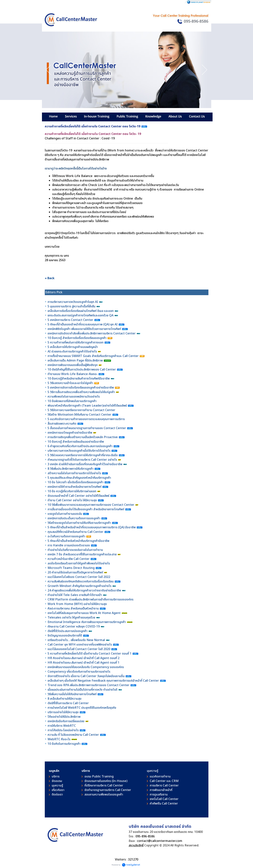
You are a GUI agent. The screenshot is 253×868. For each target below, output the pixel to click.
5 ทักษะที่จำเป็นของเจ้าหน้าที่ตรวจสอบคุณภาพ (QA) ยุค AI (83, 324)
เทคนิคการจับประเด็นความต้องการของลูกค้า (74, 518)
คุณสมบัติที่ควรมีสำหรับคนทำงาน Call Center (76, 532)
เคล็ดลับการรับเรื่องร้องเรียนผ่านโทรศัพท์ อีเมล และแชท (81, 311)
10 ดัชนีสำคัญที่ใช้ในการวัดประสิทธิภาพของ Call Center (82, 370)
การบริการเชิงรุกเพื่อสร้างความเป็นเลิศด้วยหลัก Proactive (83, 437)
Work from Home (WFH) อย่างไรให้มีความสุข (77, 604)
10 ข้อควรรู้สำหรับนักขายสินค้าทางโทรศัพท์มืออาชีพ (79, 379)
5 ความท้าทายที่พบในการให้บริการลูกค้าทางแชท (76, 343)
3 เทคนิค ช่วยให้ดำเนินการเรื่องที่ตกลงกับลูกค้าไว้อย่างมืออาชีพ (85, 464)
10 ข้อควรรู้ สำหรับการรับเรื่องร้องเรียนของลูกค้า (77, 338)
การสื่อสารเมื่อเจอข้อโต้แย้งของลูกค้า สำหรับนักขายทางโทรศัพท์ (86, 509)
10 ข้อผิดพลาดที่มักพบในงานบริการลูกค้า (72, 401)
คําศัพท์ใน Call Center (164, 804)
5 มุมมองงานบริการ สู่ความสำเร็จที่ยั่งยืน (71, 306)
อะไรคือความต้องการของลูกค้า (67, 536)
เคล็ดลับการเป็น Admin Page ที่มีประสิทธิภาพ (75, 361)
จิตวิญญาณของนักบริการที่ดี (65, 636)
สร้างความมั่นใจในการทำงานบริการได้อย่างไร (74, 473)
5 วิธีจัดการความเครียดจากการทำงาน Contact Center (81, 410)
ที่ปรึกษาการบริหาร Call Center (104, 786)
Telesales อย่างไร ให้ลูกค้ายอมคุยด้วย (71, 618)
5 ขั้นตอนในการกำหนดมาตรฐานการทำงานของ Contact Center (87, 428)
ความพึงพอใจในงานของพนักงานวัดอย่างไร (74, 397)
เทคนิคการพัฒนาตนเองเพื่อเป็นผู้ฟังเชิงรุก (73, 365)
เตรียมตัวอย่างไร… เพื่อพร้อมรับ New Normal (77, 640)
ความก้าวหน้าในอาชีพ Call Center (69, 559)
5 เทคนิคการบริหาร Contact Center (70, 320)
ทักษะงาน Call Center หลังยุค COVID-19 (74, 627)
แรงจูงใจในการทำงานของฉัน (65, 514)
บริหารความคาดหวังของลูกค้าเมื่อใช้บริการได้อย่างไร (79, 451)
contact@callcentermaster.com (160, 841)
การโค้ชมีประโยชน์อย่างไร (63, 730)
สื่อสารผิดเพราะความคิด (62, 424)
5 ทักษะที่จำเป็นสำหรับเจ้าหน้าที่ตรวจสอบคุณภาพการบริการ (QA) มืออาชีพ (92, 527)
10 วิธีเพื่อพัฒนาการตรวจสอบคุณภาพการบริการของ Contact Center (91, 505)
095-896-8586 (145, 836)
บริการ (56, 777)
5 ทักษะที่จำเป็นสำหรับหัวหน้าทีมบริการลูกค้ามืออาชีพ (78, 541)
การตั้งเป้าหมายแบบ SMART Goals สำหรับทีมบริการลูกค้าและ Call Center (93, 356)
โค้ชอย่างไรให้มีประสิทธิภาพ (64, 717)
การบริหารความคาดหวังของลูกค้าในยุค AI (73, 302)
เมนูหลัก (54, 771)
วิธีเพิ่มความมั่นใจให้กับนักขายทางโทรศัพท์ (72, 694)
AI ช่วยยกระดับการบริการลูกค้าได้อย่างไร (72, 352)
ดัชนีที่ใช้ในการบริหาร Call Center (68, 703)
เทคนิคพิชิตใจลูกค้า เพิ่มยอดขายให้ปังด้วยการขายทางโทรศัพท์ (84, 329)
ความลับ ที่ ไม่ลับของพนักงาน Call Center (73, 735)
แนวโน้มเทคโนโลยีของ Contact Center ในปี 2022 (79, 577)
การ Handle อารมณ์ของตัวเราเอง (69, 545)
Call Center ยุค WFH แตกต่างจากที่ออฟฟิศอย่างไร (80, 645)
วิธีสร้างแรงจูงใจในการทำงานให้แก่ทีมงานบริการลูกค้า (79, 523)
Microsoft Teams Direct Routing (71, 568)
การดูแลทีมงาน (159, 795)
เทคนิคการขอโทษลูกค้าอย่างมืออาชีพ (70, 433)
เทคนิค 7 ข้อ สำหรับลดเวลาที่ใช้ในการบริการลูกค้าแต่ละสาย (82, 554)
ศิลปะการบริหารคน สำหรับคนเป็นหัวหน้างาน (73, 609)
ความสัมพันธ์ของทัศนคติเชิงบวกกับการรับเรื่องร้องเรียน (81, 581)
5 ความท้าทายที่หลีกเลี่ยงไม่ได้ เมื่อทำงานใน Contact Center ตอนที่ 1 (90, 654)
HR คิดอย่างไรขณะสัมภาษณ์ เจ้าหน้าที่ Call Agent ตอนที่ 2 (84, 658)
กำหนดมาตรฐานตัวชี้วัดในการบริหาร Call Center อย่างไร (82, 460)
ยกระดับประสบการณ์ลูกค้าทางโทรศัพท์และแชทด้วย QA (81, 315)
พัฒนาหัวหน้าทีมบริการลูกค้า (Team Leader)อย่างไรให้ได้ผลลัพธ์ (88, 406)
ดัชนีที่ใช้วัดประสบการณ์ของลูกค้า (68, 631)
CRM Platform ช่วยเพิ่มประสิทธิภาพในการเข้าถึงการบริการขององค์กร (90, 600)
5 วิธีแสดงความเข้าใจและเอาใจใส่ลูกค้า (70, 383)
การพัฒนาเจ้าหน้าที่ (161, 790)
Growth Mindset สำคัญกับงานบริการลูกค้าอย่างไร (80, 586)
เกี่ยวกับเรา (58, 790)
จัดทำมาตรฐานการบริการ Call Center (108, 790)
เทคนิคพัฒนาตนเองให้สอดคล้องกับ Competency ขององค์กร (86, 667)
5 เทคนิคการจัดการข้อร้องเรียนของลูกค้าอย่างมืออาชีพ (81, 388)
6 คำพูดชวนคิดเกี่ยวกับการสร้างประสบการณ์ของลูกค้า (80, 446)
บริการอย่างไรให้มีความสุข (63, 712)
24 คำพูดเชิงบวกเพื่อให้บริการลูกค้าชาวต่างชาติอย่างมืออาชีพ (84, 591)
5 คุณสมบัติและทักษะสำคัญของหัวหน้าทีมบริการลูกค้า (79, 478)
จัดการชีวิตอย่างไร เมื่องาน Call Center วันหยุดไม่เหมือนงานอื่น (86, 676)
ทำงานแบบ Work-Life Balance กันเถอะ (73, 374)
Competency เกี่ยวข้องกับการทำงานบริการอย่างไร (79, 672)
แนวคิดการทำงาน (160, 777)
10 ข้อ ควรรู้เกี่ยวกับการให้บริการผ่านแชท (72, 491)
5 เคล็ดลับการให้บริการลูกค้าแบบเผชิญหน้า (73, 347)
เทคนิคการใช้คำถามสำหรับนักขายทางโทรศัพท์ (74, 487)
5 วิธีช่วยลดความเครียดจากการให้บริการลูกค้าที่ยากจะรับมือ (83, 455)
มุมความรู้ (57, 786)
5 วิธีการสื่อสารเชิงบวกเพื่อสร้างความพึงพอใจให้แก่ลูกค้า (81, 392)
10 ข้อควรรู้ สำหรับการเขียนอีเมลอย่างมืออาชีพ (76, 442)
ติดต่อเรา (57, 795)
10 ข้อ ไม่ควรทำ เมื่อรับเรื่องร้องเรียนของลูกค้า (76, 482)
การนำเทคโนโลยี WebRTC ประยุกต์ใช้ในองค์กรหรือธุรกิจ (82, 708)
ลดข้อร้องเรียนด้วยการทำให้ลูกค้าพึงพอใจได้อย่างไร (79, 563)
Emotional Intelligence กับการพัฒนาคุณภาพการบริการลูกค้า (87, 622)
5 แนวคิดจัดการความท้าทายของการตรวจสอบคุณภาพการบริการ (87, 419)
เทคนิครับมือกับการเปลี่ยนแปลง (66, 721)
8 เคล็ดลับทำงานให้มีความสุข (65, 699)
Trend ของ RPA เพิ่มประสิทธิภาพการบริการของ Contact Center (89, 685)
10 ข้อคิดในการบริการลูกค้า (64, 744)
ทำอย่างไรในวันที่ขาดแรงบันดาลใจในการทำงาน (76, 550)
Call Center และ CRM (164, 781)
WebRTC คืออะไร (59, 739)
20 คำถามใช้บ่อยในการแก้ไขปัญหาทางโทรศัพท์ (76, 572)
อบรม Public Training (99, 777)
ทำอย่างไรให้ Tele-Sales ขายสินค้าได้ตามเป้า (75, 595)
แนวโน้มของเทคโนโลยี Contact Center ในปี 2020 (79, 649)
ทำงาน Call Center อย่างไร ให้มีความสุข (72, 500)
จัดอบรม (57, 781)
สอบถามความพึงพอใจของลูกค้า (104, 795)
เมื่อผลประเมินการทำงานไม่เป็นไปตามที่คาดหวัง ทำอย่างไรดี (82, 690)
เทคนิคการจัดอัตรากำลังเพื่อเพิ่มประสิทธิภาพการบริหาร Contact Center (92, 333)
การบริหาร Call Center (164, 786)
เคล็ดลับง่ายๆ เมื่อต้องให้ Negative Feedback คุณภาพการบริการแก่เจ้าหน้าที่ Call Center (103, 681)
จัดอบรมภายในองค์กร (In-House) (106, 781)
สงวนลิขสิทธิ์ (136, 845)
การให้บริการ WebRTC (62, 726)
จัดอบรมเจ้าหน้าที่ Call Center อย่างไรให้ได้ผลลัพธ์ (78, 496)
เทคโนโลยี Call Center (164, 799)
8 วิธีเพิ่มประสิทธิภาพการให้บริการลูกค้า (71, 469)
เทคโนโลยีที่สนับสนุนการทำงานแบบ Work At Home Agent (84, 613)
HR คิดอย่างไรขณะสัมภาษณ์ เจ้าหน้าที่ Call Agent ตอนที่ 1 (84, 663)
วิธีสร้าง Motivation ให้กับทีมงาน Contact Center (79, 415)
